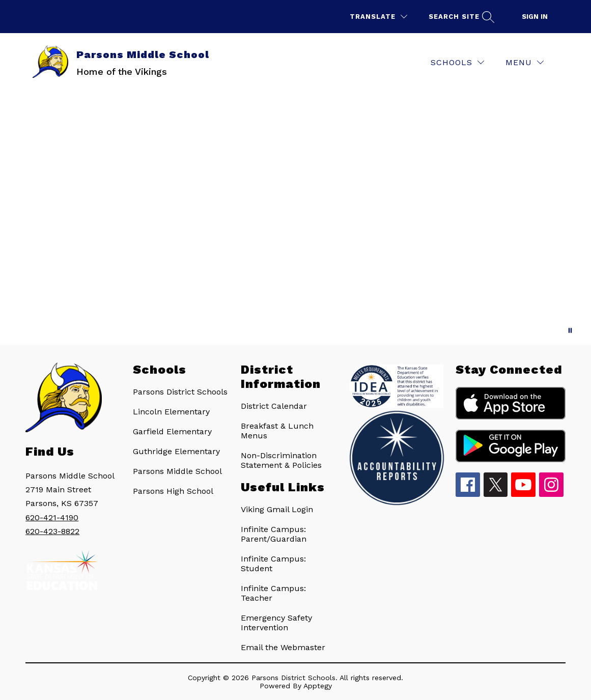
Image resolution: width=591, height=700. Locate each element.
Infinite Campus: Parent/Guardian (274, 534)
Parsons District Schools (180, 392)
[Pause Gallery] (570, 330)
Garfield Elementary (172, 431)
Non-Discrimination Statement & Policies (281, 460)
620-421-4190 (52, 517)
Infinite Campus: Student (273, 564)
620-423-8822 (52, 531)
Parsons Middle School (177, 471)
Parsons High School (173, 491)
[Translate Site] (378, 17)
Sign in (535, 17)
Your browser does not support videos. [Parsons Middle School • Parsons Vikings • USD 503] (296, 218)
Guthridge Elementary (176, 451)
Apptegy (318, 686)
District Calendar (274, 406)
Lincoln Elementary (171, 412)
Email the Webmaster (283, 647)
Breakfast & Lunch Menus (277, 431)
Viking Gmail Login (277, 509)
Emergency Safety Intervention (276, 623)
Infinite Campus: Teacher (273, 593)
